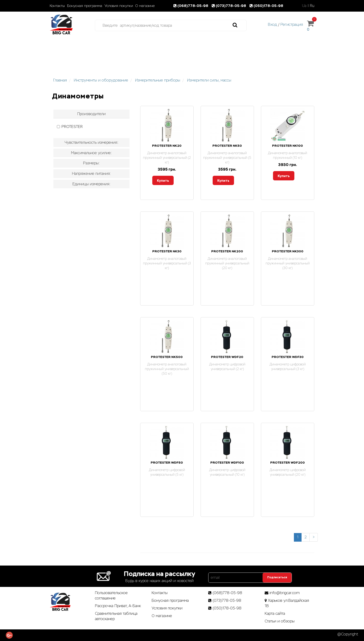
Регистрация (292, 24)
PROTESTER (70, 127)
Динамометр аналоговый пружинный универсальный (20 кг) (227, 263)
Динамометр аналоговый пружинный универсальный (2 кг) (167, 158)
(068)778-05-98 (192, 6)
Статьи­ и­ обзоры (280, 621)
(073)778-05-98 (230, 6)
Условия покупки (119, 6)
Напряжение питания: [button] (91, 174)
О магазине (145, 6)
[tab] (91, 114)
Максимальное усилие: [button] (91, 153)
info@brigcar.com (285, 593)
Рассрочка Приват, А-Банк (118, 606)
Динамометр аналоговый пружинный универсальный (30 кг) (288, 263)
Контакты (57, 6)
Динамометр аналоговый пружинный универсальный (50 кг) (167, 369)
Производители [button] (91, 114)
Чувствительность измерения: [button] (91, 142)
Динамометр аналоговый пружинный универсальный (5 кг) (227, 158)
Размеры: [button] (91, 163)
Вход (272, 24)
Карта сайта (275, 613)
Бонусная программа (85, 6)
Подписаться (277, 577)
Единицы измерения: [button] (91, 184)
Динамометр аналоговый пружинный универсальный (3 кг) (167, 263)
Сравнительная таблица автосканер (116, 616)
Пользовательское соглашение (111, 595)
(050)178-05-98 (267, 6)
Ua (304, 6)
